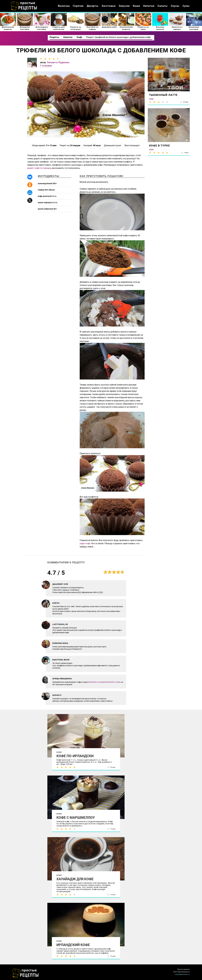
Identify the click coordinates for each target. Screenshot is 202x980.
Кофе (59, 752)
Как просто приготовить (26, 973)
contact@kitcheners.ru (182, 974)
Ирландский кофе (73, 945)
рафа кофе (85, 543)
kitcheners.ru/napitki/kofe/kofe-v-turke (104, 682)
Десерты (93, 6)
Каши (136, 6)
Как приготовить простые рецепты (24, 6)
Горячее (78, 6)
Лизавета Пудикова (58, 62)
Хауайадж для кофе (75, 879)
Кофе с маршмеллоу (76, 818)
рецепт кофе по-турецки (39, 168)
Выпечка (64, 6)
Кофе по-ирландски (75, 756)
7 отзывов (46, 66)
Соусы (175, 6)
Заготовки (109, 6)
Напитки (149, 6)
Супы (186, 6)
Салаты (163, 6)
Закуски (124, 6)
